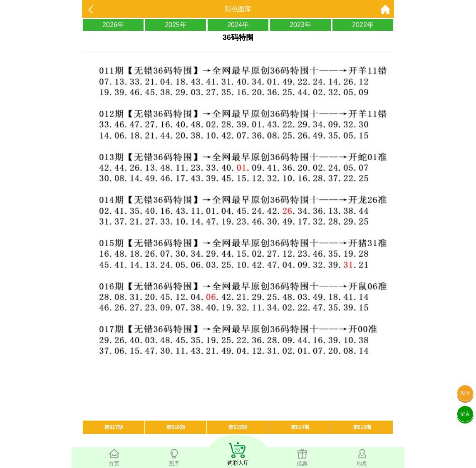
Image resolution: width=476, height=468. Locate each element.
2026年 (113, 25)
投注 (465, 393)
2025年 (176, 25)
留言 (465, 414)
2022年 (363, 25)
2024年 (238, 25)
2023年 (300, 25)
